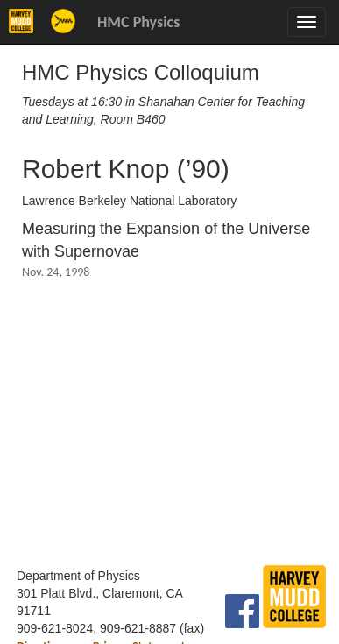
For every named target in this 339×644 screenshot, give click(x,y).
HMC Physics (138, 22)
